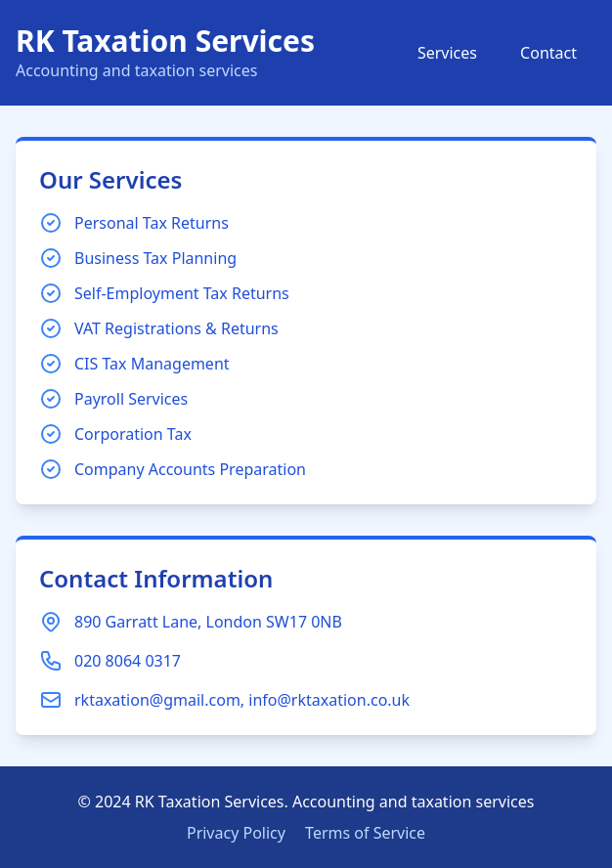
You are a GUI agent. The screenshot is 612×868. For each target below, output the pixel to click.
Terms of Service (365, 833)
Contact (548, 53)
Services (447, 53)
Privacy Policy (236, 833)
